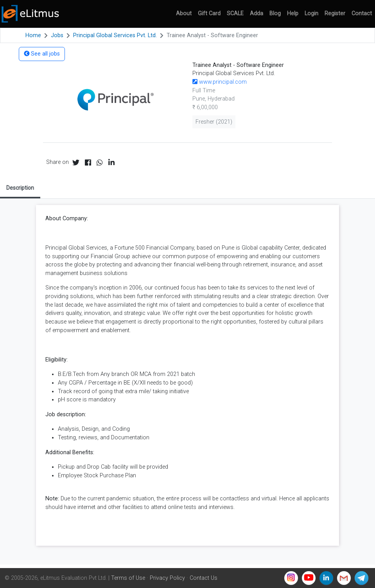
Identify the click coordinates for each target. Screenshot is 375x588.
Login (311, 13)
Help (293, 13)
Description (20, 188)
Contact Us (204, 578)
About (184, 13)
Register (335, 13)
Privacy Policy (167, 578)
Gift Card (209, 13)
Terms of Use (128, 578)
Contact (362, 13)
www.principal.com (220, 82)
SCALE (235, 13)
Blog (275, 13)
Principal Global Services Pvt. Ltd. (115, 35)
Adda (257, 13)
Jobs (57, 35)
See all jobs (42, 54)
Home (33, 35)
